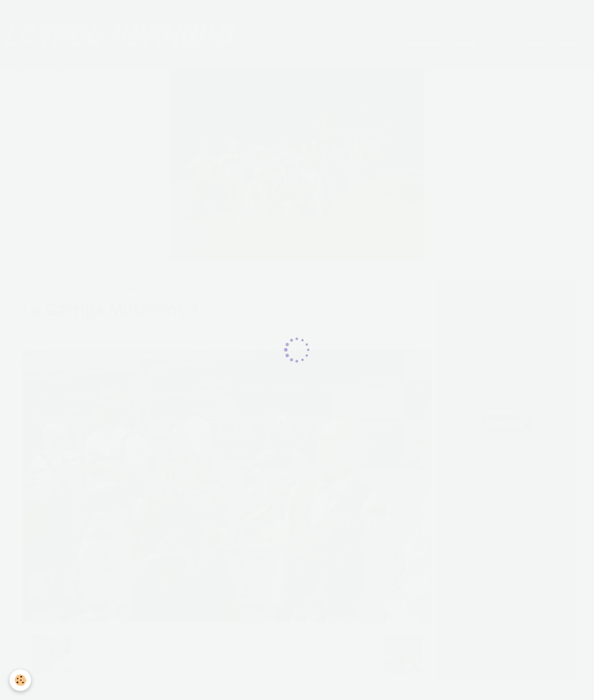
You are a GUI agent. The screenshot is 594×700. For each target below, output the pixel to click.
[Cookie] (20, 680)
